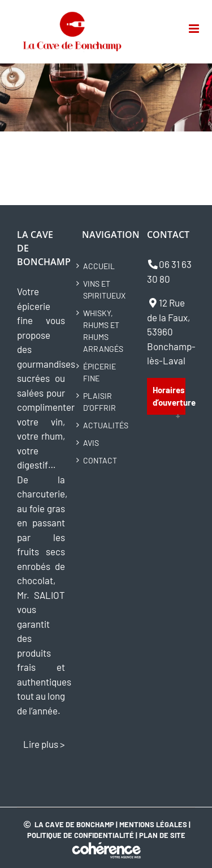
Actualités (106, 425)
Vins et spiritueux (104, 290)
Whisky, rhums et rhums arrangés (103, 331)
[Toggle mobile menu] (195, 29)
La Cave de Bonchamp (74, 824)
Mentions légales (153, 824)
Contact (100, 460)
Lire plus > (44, 744)
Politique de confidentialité (81, 835)
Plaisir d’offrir (99, 402)
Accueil (99, 266)
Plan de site (162, 835)
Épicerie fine (99, 372)
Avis (91, 443)
